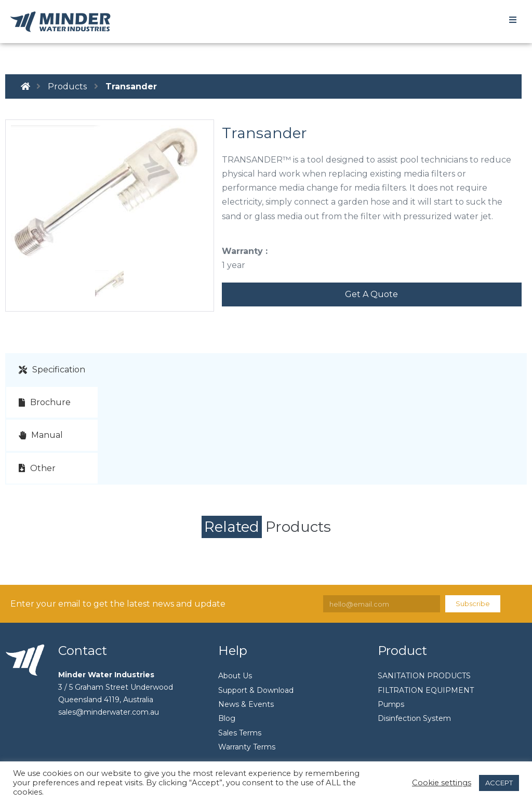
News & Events (246, 704)
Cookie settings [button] (442, 783)
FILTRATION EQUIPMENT (426, 690)
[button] (372, 294)
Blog (227, 718)
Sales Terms (240, 733)
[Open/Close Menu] (513, 19)
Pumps (391, 704)
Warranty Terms (247, 747)
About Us (235, 676)
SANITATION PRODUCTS (424, 676)
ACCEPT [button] (499, 783)
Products (67, 86)
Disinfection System (414, 718)
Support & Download (256, 690)
